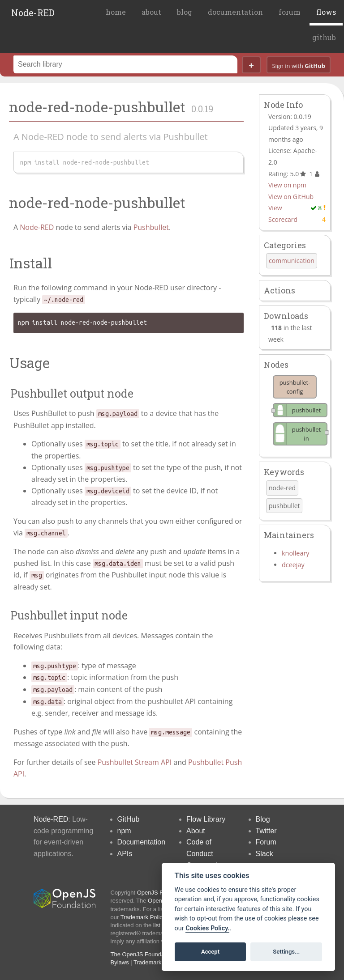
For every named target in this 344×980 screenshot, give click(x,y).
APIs (125, 854)
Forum (266, 842)
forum (290, 12)
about (151, 12)
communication (292, 261)
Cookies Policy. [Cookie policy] (207, 928)
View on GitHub (291, 197)
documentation (235, 12)
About (196, 831)
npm (124, 831)
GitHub (129, 819)
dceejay (293, 565)
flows (326, 12)
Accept (210, 952)
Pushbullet (151, 227)
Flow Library (206, 819)
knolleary (295, 553)
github (324, 37)
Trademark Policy (143, 917)
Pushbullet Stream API (135, 762)
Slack (264, 854)
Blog (263, 819)
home (116, 12)
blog (185, 12)
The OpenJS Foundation (142, 954)
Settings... (286, 952)
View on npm (287, 185)
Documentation (142, 842)
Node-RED (33, 13)
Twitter (266, 831)
